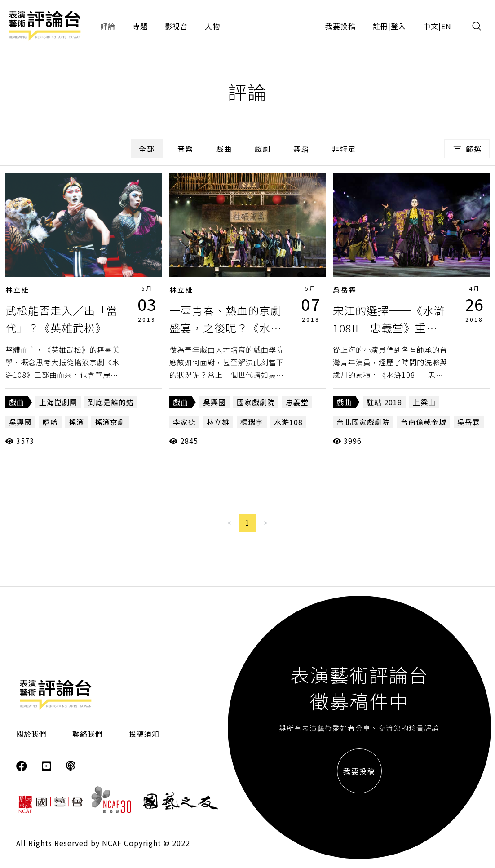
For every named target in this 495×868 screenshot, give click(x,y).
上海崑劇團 (58, 402)
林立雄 (18, 290)
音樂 (186, 149)
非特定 (344, 149)
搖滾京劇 (110, 422)
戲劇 (263, 149)
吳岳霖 (345, 290)
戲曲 (224, 149)
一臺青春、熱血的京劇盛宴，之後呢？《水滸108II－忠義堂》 (225, 328)
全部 (147, 149)
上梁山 (424, 402)
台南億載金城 (424, 422)
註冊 (380, 26)
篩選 (467, 149)
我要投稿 (340, 26)
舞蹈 (301, 149)
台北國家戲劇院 (363, 422)
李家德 (184, 422)
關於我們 (31, 734)
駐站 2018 (384, 402)
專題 (140, 26)
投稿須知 (144, 734)
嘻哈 (50, 422)
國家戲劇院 (256, 402)
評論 (108, 26)
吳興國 (20, 422)
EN (446, 26)
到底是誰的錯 (111, 402)
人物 (212, 26)
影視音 (176, 26)
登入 (398, 26)
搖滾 (76, 422)
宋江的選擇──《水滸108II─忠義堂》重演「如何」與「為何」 (389, 328)
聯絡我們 (88, 734)
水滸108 (288, 422)
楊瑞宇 (252, 422)
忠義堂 (297, 402)
